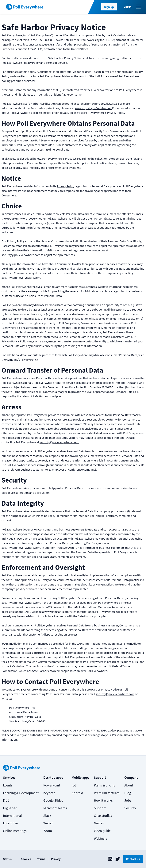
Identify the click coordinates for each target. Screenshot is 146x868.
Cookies (26, 859)
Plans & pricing (105, 785)
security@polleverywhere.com (21, 255)
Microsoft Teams (55, 808)
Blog (128, 793)
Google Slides (53, 800)
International (12, 816)
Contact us (133, 859)
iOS (74, 785)
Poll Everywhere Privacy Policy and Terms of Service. (35, 63)
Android (77, 793)
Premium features (107, 793)
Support (100, 808)
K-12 (6, 800)
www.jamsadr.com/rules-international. (70, 612)
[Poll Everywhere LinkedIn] (110, 859)
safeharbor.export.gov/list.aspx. (97, 104)
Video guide (102, 831)
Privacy (56, 859)
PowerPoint (52, 785)
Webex (48, 823)
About (129, 785)
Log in (128, 7)
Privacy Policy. (116, 113)
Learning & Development (21, 793)
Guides (99, 823)
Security (130, 808)
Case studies (103, 816)
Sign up (109, 7)
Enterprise (10, 823)
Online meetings (15, 831)
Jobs (128, 800)
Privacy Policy (65, 186)
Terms (41, 859)
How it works (103, 800)
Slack (47, 816)
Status (7, 859)
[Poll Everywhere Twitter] (118, 859)
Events (8, 785)
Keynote (49, 793)
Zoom (48, 831)
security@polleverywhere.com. (59, 442)
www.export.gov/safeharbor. (93, 108)
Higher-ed (10, 808)
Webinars (101, 838)
